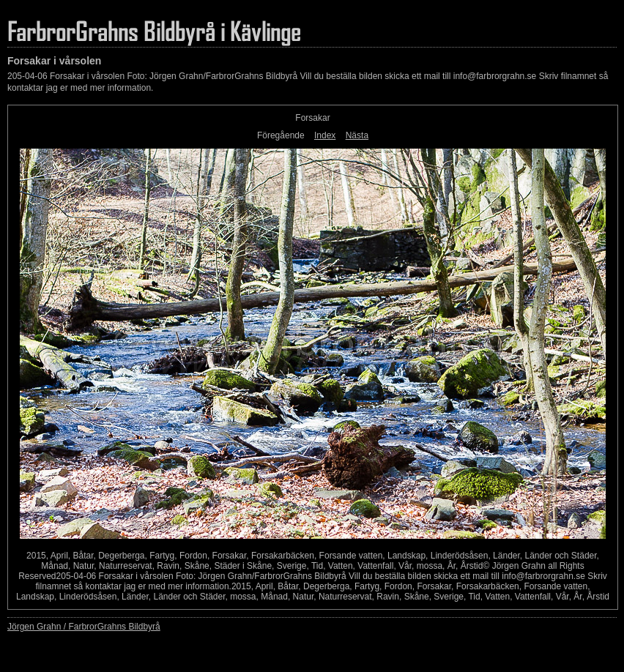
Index (325, 135)
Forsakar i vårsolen (54, 61)
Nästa (357, 135)
